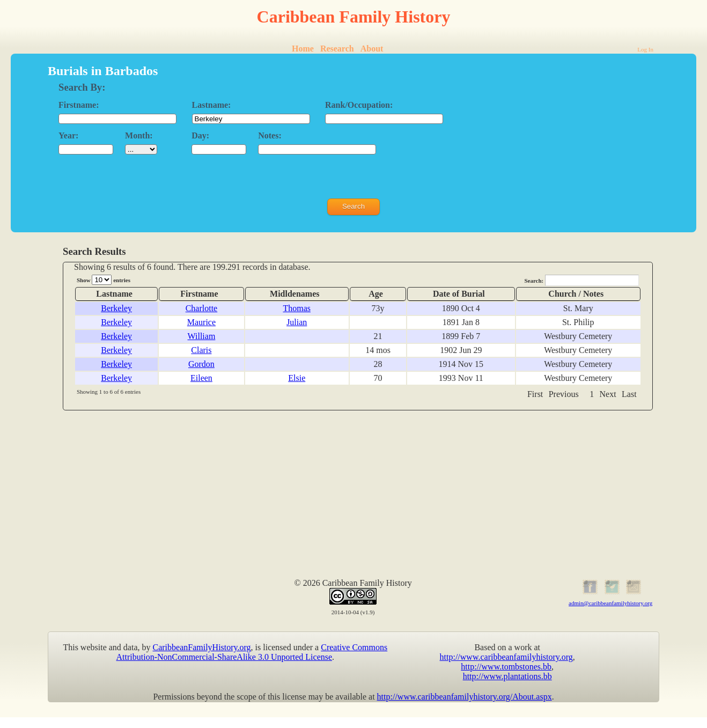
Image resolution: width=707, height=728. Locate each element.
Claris (201, 350)
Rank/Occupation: (359, 105)
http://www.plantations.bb (507, 676)
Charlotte (202, 308)
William (202, 336)
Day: (200, 135)
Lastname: (212, 105)
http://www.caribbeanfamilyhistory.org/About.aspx (465, 697)
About (372, 49)
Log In (645, 49)
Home (303, 49)
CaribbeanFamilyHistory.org (202, 647)
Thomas (297, 308)
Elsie (297, 378)
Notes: (270, 135)
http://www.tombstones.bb (506, 667)
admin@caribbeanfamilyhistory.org (610, 603)
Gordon (201, 364)
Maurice (201, 322)
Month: (139, 135)
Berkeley (116, 308)
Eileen (201, 378)
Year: (68, 135)
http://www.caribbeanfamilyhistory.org (506, 657)
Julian (297, 322)
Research (337, 49)
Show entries (104, 280)
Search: (581, 280)
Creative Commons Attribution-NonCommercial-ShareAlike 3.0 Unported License (252, 652)
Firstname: (79, 105)
